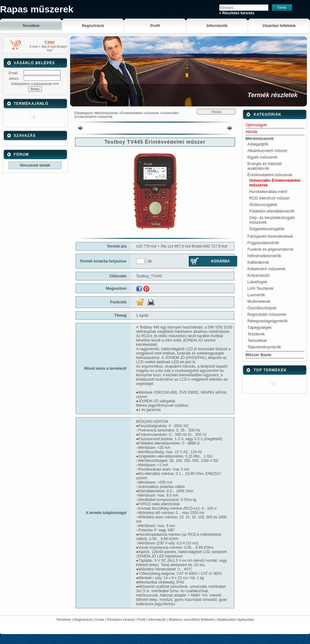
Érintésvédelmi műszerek (140, 113)
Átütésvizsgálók (263, 205)
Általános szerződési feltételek (192, 619)
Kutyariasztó (259, 275)
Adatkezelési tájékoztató (235, 619)
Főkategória (83, 113)
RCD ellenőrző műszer (270, 198)
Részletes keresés (121, 619)
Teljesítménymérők (264, 347)
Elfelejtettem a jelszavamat (35, 84)
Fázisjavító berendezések (270, 236)
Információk (157, 619)
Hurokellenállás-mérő (268, 192)
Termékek (64, 619)
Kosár (100, 619)
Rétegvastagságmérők (268, 321)
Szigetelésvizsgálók (267, 229)
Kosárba (221, 261)
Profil (142, 619)
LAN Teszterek (260, 288)
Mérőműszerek (107, 113)
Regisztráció (83, 619)
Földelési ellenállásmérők (272, 211)
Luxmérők (256, 295)
